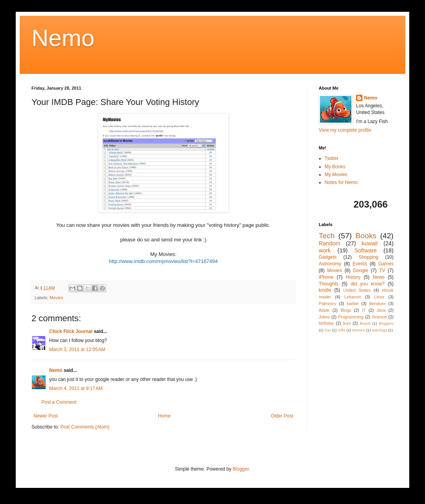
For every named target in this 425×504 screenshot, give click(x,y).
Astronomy (330, 264)
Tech (327, 236)
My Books (335, 167)
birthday (326, 323)
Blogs (346, 310)
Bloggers (386, 323)
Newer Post (46, 416)
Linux (379, 297)
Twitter (332, 158)
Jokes (324, 317)
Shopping (369, 257)
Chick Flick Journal (71, 331)
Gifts (342, 330)
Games (386, 264)
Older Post (282, 416)
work (325, 250)
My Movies (336, 175)
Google (361, 270)
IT (364, 310)
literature (377, 304)
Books (366, 236)
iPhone (326, 277)
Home (164, 416)
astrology (380, 330)
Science (379, 317)
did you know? (368, 284)
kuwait (370, 243)
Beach (365, 323)
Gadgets (328, 257)
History (353, 277)
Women (359, 330)
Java (381, 310)
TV (382, 270)
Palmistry (327, 304)
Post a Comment (59, 402)
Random (329, 243)
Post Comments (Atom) (85, 427)
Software (365, 250)
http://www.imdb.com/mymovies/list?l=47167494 (163, 261)
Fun (328, 330)
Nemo (63, 38)
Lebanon (353, 297)
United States (357, 290)
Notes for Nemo (341, 182)
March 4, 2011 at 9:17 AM (76, 388)
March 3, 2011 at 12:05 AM (77, 349)
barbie (353, 304)
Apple (324, 310)
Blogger (241, 469)
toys (347, 323)
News (379, 277)
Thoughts (329, 284)
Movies (56, 298)
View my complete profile (345, 130)
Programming (351, 317)
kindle (325, 290)
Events (360, 264)
